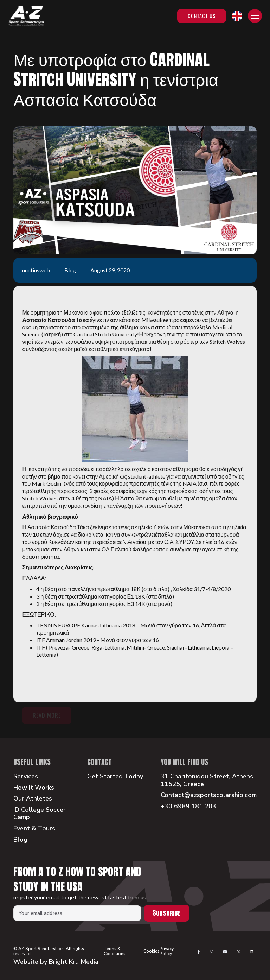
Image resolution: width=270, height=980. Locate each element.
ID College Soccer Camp (40, 814)
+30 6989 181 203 (188, 807)
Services (26, 777)
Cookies (152, 951)
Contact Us (202, 16)
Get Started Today (115, 777)
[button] (237, 16)
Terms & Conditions (115, 951)
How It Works (34, 788)
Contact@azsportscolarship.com (209, 795)
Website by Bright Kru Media (56, 962)
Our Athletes (33, 799)
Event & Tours (34, 829)
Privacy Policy (167, 951)
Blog (20, 840)
